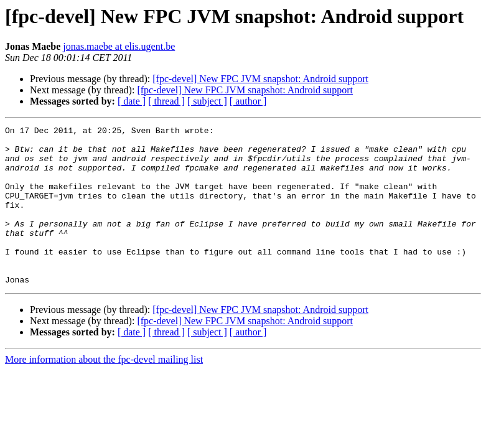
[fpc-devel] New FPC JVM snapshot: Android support (260, 79)
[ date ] (132, 101)
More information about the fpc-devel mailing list (104, 391)
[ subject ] (207, 101)
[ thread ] (166, 101)
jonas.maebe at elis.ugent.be (119, 46)
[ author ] (248, 101)
